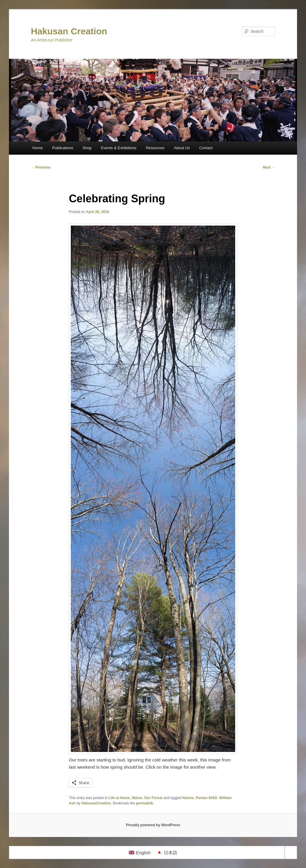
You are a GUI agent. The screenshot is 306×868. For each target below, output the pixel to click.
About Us (182, 148)
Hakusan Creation (69, 31)
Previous (41, 167)
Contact (206, 148)
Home (38, 148)
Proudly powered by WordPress (153, 825)
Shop (87, 148)
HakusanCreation (96, 803)
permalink (144, 803)
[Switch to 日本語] (167, 852)
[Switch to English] (140, 852)
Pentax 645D (206, 798)
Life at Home (119, 798)
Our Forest (153, 798)
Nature (188, 798)
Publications (63, 148)
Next (269, 167)
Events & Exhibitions (119, 148)
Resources (155, 148)
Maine (137, 798)
